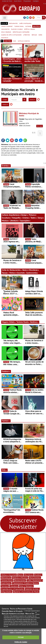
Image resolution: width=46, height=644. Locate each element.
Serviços (5, 586)
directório (8, 41)
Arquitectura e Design (19, 215)
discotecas (5, 38)
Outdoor (6, 371)
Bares (20, 575)
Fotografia (17, 218)
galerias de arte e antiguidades (11, 35)
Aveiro (32, 100)
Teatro (34, 218)
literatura (27, 35)
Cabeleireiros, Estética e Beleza (25, 583)
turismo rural (19, 26)
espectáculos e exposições (21, 32)
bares (40, 35)
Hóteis (12, 322)
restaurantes (13, 23)
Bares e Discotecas (31, 270)
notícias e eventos (24, 41)
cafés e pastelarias (25, 23)
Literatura (14, 221)
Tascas (5, 273)
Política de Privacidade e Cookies (21, 609)
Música (6, 221)
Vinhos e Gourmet (17, 273)
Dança (41, 218)
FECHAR (21, 637)
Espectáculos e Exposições (12, 589)
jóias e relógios (6, 32)
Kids (4, 470)
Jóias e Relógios (26, 586)
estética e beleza (30, 29)
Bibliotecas (6, 578)
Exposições (25, 221)
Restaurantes (16, 270)
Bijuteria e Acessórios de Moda (26, 592)
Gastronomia (32, 273)
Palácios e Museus (20, 578)
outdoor (28, 26)
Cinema (26, 218)
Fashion (6, 421)
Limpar (5, 100)
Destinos (34, 322)
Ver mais (40, 126)
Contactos (5, 609)
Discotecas (29, 575)
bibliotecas (36, 26)
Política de (21, 642)
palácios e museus (17, 29)
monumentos (5, 29)
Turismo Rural (23, 322)
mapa (15, 41)
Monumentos (35, 578)
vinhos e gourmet (7, 26)
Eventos (6, 166)
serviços (34, 35)
